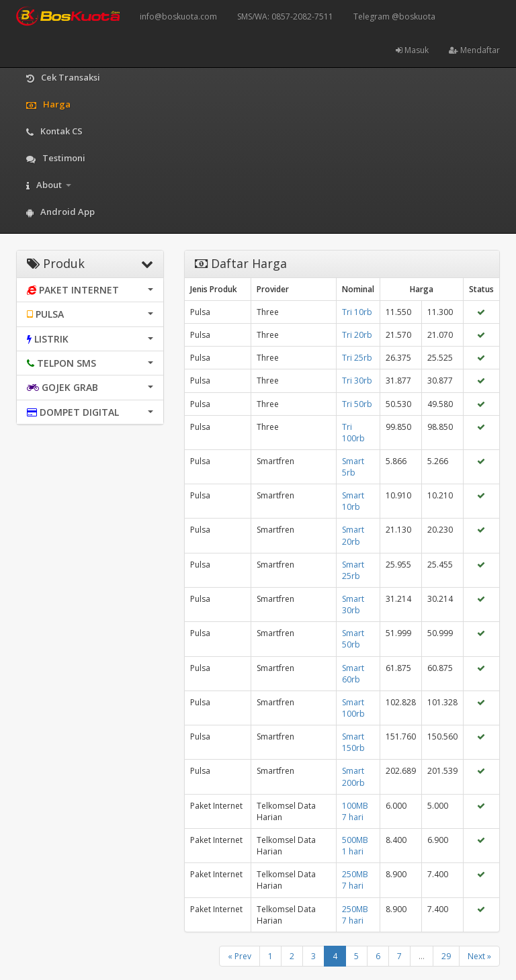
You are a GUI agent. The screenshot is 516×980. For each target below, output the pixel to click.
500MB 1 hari (355, 846)
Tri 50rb (357, 404)
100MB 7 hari (355, 811)
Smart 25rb (353, 570)
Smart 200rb (353, 776)
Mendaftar (474, 50)
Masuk (412, 50)
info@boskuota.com (178, 16)
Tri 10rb (357, 312)
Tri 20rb (357, 335)
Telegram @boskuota (394, 16)
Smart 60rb (353, 674)
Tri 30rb (357, 381)
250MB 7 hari (355, 880)
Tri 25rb (357, 358)
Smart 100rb (353, 708)
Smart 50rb (353, 639)
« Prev (240, 956)
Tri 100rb (353, 433)
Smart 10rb (353, 501)
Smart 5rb (353, 467)
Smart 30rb (353, 605)
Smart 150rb (353, 742)
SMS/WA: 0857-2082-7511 (285, 16)
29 (446, 956)
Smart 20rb (353, 535)
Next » (479, 956)
